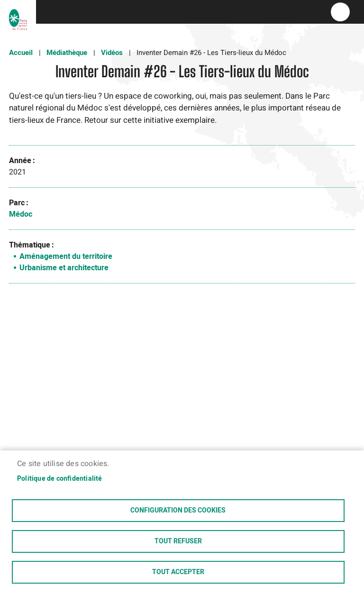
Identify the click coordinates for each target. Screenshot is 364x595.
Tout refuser (178, 541)
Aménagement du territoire (66, 256)
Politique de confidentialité (60, 479)
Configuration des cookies (178, 511)
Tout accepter (178, 572)
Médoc (21, 214)
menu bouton (340, 12)
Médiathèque (67, 53)
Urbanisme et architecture (64, 268)
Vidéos (112, 53)
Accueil (21, 53)
